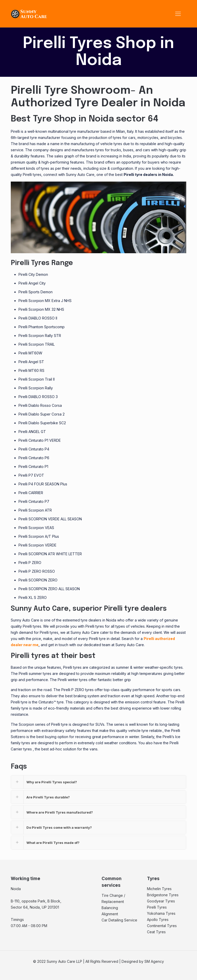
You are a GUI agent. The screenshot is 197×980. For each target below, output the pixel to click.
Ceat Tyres (156, 932)
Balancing (110, 908)
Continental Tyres (162, 926)
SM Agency (154, 961)
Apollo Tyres (158, 920)
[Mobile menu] (178, 14)
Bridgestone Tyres (163, 895)
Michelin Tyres (159, 889)
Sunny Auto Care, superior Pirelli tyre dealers (89, 609)
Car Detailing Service (119, 920)
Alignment (110, 914)
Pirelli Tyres (157, 907)
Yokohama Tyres (161, 913)
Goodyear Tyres (161, 901)
